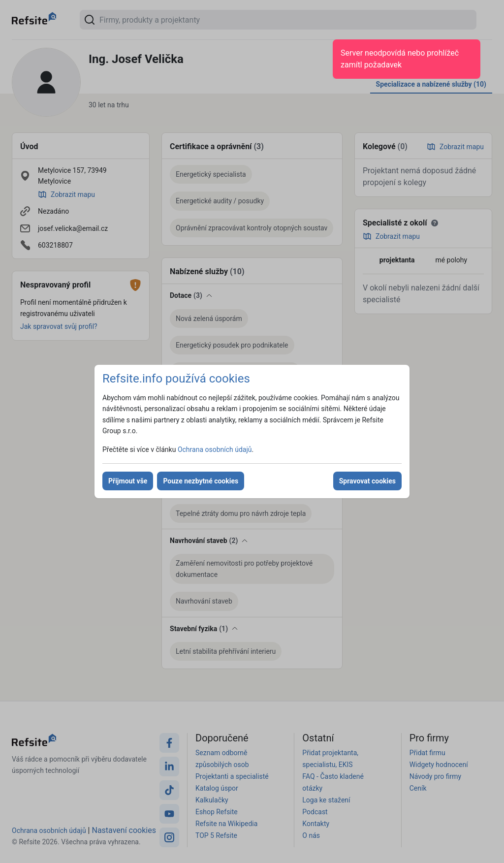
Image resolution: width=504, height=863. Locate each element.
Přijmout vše (128, 481)
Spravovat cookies (367, 481)
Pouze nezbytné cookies (201, 481)
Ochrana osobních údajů (215, 449)
